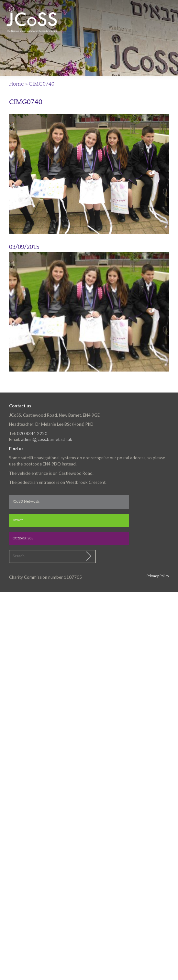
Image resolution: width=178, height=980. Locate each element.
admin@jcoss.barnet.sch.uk (47, 439)
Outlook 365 (23, 539)
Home (17, 84)
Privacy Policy (158, 576)
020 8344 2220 (32, 434)
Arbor (18, 521)
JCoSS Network (26, 502)
